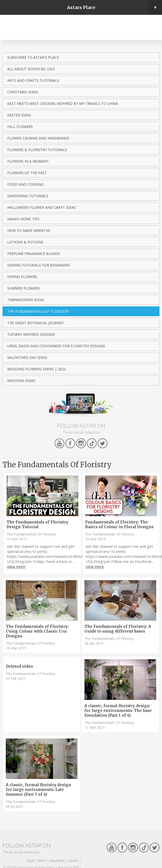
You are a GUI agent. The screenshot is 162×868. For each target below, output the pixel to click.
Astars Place (114, 7)
